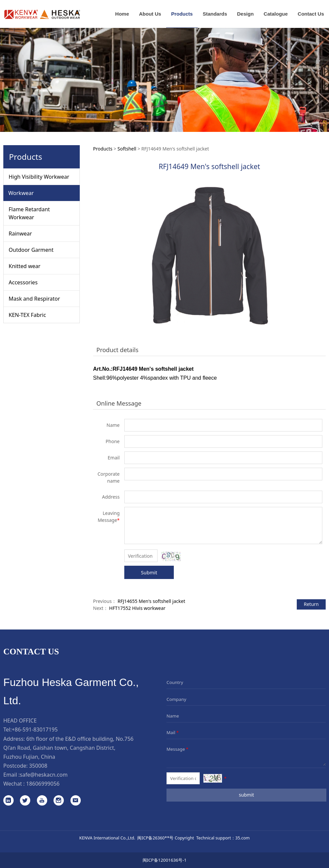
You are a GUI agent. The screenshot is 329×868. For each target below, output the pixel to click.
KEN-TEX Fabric (27, 315)
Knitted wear (25, 266)
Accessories (23, 282)
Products (182, 14)
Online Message (119, 403)
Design (245, 14)
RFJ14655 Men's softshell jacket (151, 601)
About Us (150, 14)
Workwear (21, 193)
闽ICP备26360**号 (155, 838)
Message (178, 749)
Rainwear (20, 234)
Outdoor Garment (31, 250)
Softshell (127, 149)
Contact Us (311, 14)
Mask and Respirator (34, 299)
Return (311, 604)
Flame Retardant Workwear (29, 213)
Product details (117, 350)
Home (122, 14)
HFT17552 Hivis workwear (137, 608)
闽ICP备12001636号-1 (165, 860)
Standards (215, 14)
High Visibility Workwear (39, 177)
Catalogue (276, 14)
